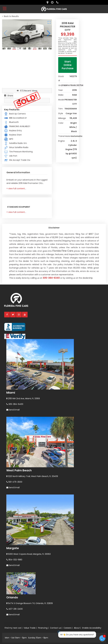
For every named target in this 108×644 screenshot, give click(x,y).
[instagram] (19, 314)
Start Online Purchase (68, 65)
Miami (11, 393)
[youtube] (25, 314)
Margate (13, 548)
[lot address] (48, 2)
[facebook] (7, 314)
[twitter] (13, 314)
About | (77, 628)
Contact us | (56, 628)
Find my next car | (13, 628)
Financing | (43, 628)
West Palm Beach (19, 470)
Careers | (68, 628)
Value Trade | (30, 628)
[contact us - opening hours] (53, 2)
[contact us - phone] (58, 2)
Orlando (12, 597)
